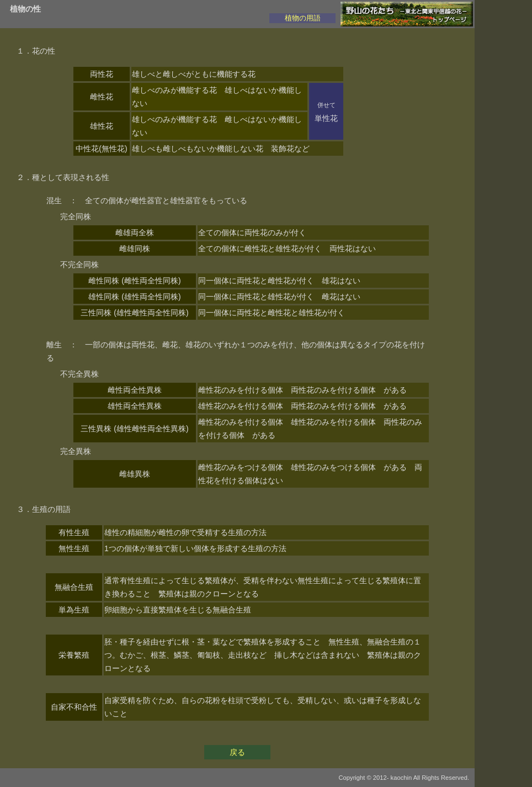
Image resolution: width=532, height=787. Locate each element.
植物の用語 (303, 18)
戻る (237, 752)
